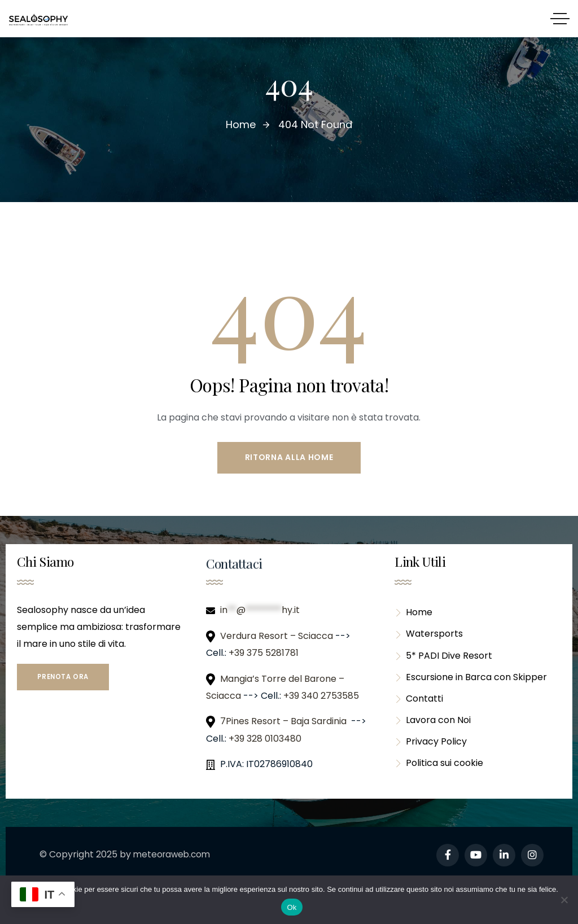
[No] (564, 900)
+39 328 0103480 (265, 740)
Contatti (419, 704)
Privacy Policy (431, 749)
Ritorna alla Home (289, 458)
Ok (292, 907)
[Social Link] (448, 856)
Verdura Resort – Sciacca (278, 637)
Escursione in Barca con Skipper (471, 682)
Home (413, 614)
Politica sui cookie (439, 772)
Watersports (429, 636)
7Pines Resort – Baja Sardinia (284, 722)
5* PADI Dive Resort (443, 659)
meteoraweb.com (174, 855)
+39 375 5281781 (265, 654)
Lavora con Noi (433, 727)
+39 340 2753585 (321, 697)
